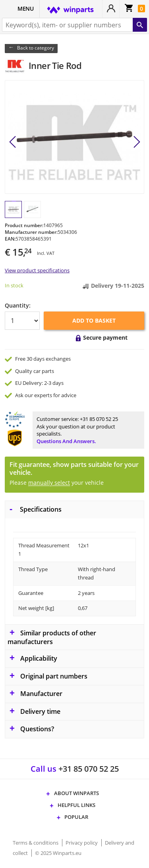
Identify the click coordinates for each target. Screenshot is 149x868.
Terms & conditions (36, 843)
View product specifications (37, 270)
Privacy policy (82, 843)
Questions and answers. (66, 441)
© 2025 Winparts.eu (58, 853)
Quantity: (18, 305)
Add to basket (94, 320)
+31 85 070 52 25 (99, 419)
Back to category (36, 48)
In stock (14, 285)
